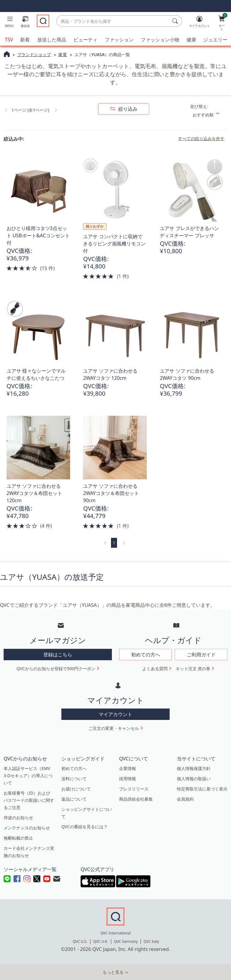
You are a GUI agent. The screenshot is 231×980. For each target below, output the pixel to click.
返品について (74, 799)
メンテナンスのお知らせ (27, 828)
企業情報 (128, 768)
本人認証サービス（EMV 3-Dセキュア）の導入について (28, 776)
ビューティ (85, 40)
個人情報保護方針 (194, 768)
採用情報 (128, 779)
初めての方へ (74, 768)
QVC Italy (151, 941)
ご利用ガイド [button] (201, 655)
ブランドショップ (34, 54)
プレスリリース (134, 789)
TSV (9, 40)
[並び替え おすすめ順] (208, 115)
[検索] (176, 21)
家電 (63, 54)
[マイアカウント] (199, 23)
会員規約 (185, 799)
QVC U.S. (80, 941)
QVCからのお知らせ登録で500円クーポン (56, 668)
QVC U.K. (101, 941)
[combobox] (113, 21)
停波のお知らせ (18, 818)
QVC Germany (126, 941)
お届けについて (76, 789)
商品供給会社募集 (136, 799)
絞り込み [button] (127, 109)
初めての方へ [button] (146, 655)
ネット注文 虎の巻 (193, 668)
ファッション (119, 40)
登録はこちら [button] (58, 655)
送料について (74, 779)
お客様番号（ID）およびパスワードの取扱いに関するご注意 (29, 800)
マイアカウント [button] (115, 714)
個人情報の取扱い (194, 779)
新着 (25, 40)
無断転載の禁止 (18, 838)
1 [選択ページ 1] (114, 543)
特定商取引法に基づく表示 (202, 789)
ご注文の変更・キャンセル (114, 728)
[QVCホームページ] (7, 55)
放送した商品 (52, 40)
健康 (191, 40)
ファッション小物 (160, 40)
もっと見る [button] (113, 972)
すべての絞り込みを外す (201, 139)
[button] (9, 23)
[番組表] (25, 23)
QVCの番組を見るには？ (85, 827)
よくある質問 (155, 668)
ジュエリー (215, 40)
